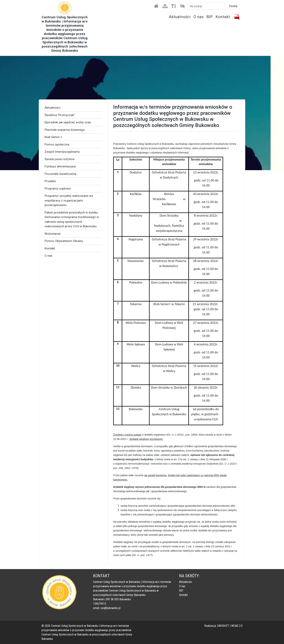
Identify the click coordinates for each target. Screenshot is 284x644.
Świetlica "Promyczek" (60, 115)
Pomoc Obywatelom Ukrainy (64, 241)
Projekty (50, 181)
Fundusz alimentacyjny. (60, 166)
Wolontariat (53, 234)
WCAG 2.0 (237, 626)
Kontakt (223, 17)
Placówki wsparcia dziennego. (65, 130)
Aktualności (180, 17)
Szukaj (233, 6)
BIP (210, 17)
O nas (199, 17)
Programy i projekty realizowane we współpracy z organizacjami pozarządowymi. (69, 200)
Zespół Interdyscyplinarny (62, 152)
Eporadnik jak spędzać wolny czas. (68, 122)
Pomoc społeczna (57, 144)
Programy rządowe (58, 188)
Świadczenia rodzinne (59, 159)
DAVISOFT (223, 626)
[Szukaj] (206, 6)
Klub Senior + (53, 137)
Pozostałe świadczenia (60, 174)
